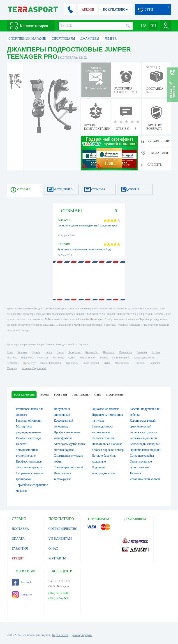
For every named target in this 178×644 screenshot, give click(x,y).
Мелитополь (122, 363)
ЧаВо (98, 395)
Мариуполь (125, 352)
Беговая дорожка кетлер (108, 450)
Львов (60, 352)
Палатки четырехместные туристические (27, 450)
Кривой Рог (92, 352)
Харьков (22, 352)
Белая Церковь (91, 363)
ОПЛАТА (18, 539)
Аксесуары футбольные (70, 444)
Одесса (36, 352)
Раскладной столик (29, 421)
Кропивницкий (120, 358)
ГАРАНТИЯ (20, 549)
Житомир (58, 358)
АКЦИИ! (88, 10)
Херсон (156, 352)
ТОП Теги (60, 395)
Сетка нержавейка (142, 456)
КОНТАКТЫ (57, 558)
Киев (10, 352)
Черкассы (42, 358)
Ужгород (12, 368)
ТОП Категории (24, 395)
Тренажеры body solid (68, 467)
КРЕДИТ (18, 558)
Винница (142, 352)
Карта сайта (60, 635)
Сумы (71, 358)
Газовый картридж (29, 438)
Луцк (107, 363)
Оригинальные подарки (146, 450)
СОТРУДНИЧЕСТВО (63, 529)
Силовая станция (103, 438)
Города (44, 395)
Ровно (104, 358)
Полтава (12, 358)
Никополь (139, 363)
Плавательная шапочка (107, 444)
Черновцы (13, 363)
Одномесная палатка (106, 409)
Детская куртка (64, 450)
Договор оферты (81, 635)
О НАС (53, 549)
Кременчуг (29, 363)
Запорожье (74, 352)
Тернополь (72, 363)
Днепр (48, 352)
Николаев (109, 352)
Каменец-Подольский (34, 368)
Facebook (22, 582)
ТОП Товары (81, 395)
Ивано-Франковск (50, 363)
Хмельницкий (87, 358)
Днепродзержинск (144, 358)
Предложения (115, 395)
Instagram (22, 595)
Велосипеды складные (145, 444)
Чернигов (27, 358)
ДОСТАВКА (21, 529)
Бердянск (155, 363)
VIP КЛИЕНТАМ (60, 539)
